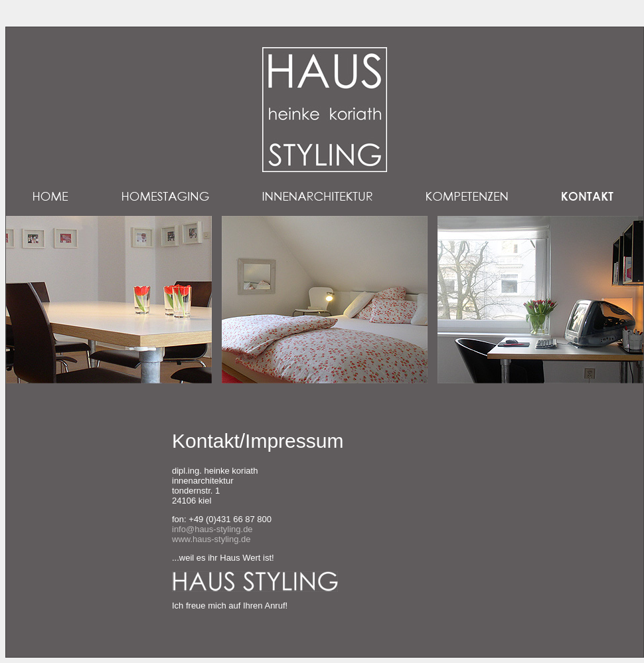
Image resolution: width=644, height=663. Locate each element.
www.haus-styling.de (211, 539)
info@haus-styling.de (212, 529)
